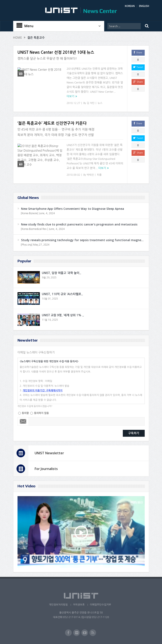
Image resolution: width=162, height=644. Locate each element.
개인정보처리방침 (58, 605)
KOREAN (130, 6)
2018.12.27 (73, 103)
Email (23, 421)
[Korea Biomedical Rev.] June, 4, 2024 (43, 229)
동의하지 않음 (41, 413)
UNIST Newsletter (49, 453)
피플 (99, 175)
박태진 (90, 175)
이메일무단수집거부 (100, 605)
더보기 (71, 96)
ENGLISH (144, 6)
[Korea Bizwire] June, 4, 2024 (38, 213)
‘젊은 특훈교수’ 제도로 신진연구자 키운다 (52, 123)
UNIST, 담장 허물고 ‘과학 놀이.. (62, 273)
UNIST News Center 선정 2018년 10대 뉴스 (56, 52)
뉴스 (100, 103)
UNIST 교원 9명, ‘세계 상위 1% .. (63, 315)
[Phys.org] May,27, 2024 (35, 245)
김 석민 (91, 103)
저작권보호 (79, 605)
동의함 (25, 413)
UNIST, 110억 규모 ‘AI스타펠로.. (62, 294)
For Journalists (46, 469)
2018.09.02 (73, 175)
